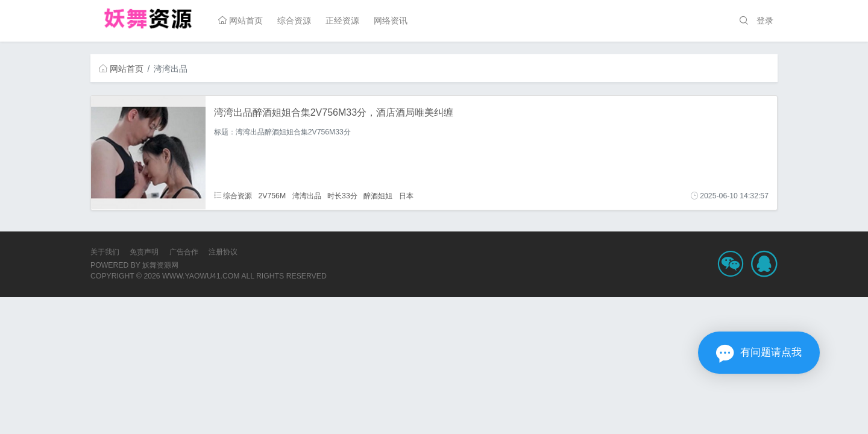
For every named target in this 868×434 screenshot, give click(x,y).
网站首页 (241, 20)
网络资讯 (391, 20)
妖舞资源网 (160, 265)
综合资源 (294, 20)
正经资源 (342, 20)
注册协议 (223, 252)
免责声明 (144, 252)
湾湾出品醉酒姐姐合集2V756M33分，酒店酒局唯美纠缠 (334, 112)
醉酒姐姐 (378, 196)
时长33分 (342, 196)
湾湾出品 (307, 196)
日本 (406, 196)
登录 (765, 20)
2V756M (272, 196)
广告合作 (184, 252)
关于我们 (105, 252)
